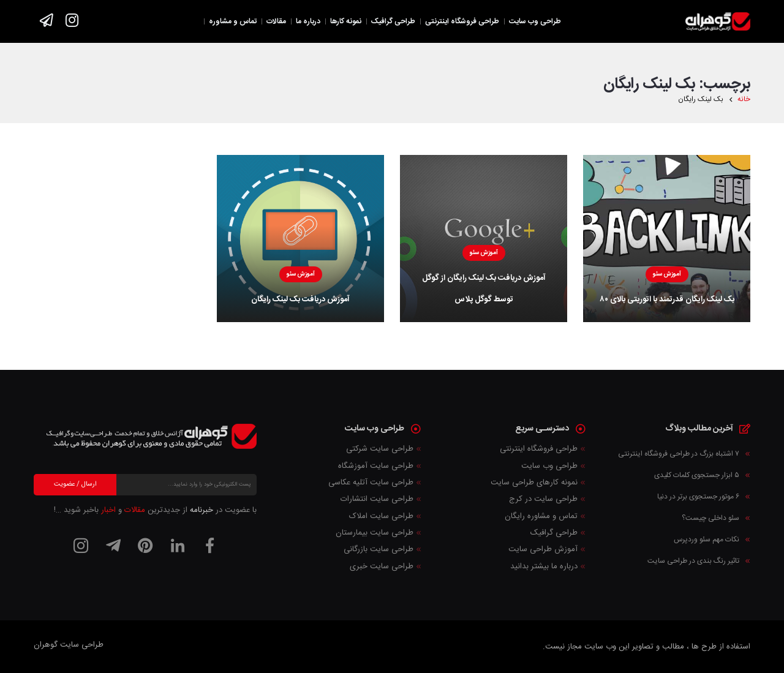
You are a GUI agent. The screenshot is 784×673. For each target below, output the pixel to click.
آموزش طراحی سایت (543, 549)
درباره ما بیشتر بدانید (544, 566)
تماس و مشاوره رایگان (541, 516)
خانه (744, 100)
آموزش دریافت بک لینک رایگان (300, 299)
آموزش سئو (667, 274)
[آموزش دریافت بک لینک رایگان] (300, 239)
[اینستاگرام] (81, 546)
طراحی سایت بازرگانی (379, 549)
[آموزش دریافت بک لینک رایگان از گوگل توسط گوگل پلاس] (484, 239)
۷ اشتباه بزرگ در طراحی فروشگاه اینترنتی (679, 454)
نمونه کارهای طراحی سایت (534, 483)
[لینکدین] (178, 546)
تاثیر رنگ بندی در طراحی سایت (693, 561)
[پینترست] (145, 546)
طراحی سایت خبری (382, 566)
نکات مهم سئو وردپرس (707, 540)
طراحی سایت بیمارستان (375, 533)
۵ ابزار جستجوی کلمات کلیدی (697, 475)
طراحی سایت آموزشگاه (376, 466)
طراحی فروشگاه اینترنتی (539, 449)
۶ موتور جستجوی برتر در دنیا (698, 497)
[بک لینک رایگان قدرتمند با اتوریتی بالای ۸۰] (667, 239)
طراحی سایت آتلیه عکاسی (371, 483)
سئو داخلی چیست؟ (710, 518)
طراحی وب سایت (549, 466)
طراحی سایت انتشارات (377, 499)
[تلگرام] (113, 546)
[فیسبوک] (209, 546)
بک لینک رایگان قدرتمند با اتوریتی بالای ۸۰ (667, 299)
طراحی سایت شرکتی (380, 449)
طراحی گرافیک (554, 533)
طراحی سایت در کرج (543, 499)
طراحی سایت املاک (381, 516)
